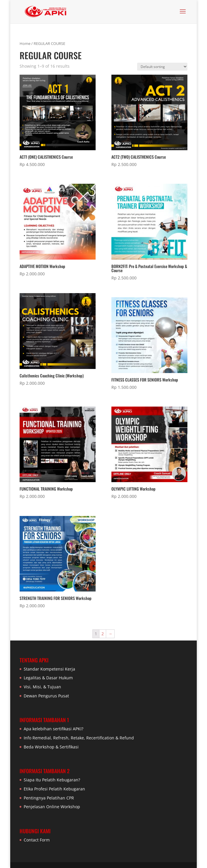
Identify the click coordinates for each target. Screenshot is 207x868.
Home (25, 43)
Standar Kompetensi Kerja (49, 669)
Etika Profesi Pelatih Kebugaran (54, 789)
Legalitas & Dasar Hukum (48, 678)
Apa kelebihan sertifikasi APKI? (54, 729)
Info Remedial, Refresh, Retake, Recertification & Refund (79, 738)
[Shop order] (162, 67)
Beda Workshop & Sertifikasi (51, 747)
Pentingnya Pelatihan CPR (49, 798)
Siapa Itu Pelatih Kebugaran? (52, 780)
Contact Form (37, 840)
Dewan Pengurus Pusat (46, 696)
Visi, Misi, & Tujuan (42, 687)
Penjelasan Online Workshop (52, 807)
